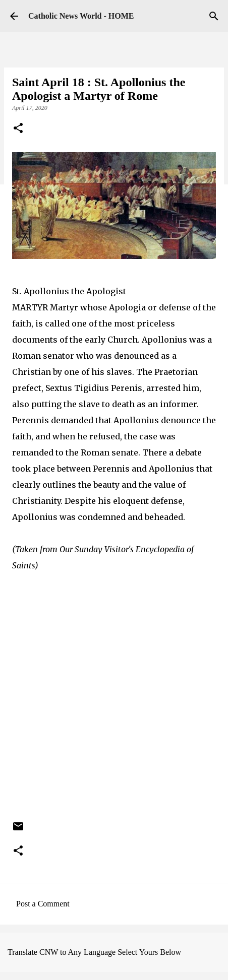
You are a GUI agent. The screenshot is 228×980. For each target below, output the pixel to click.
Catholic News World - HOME (81, 16)
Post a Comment (43, 904)
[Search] (214, 16)
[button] (18, 129)
